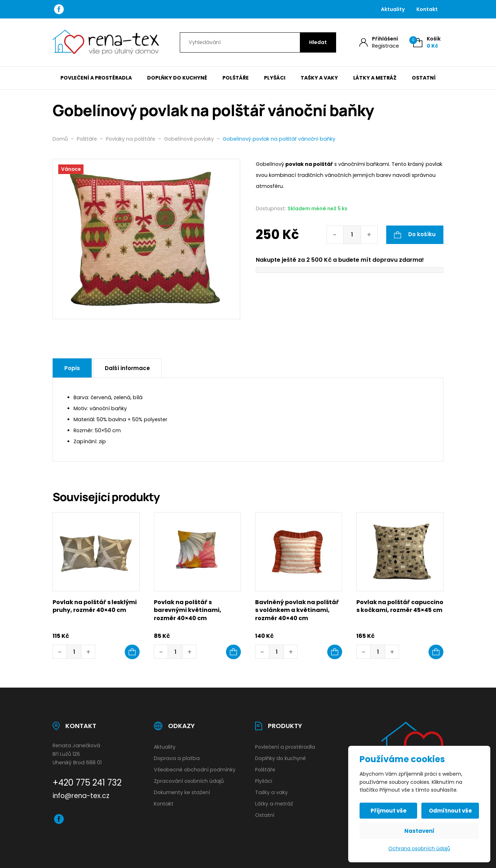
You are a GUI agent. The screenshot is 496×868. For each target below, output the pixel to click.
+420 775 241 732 (87, 783)
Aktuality (393, 9)
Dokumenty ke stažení (182, 792)
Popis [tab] (72, 368)
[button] (132, 652)
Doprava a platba (177, 758)
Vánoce (71, 169)
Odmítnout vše (450, 811)
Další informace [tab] (127, 368)
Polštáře (236, 78)
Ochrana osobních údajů (419, 848)
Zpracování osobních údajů (189, 781)
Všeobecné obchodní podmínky (195, 770)
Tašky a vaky (319, 78)
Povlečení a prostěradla (96, 78)
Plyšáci (275, 78)
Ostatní (424, 78)
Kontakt (427, 9)
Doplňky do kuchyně (177, 78)
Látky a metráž (375, 78)
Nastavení (419, 831)
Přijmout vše (389, 811)
